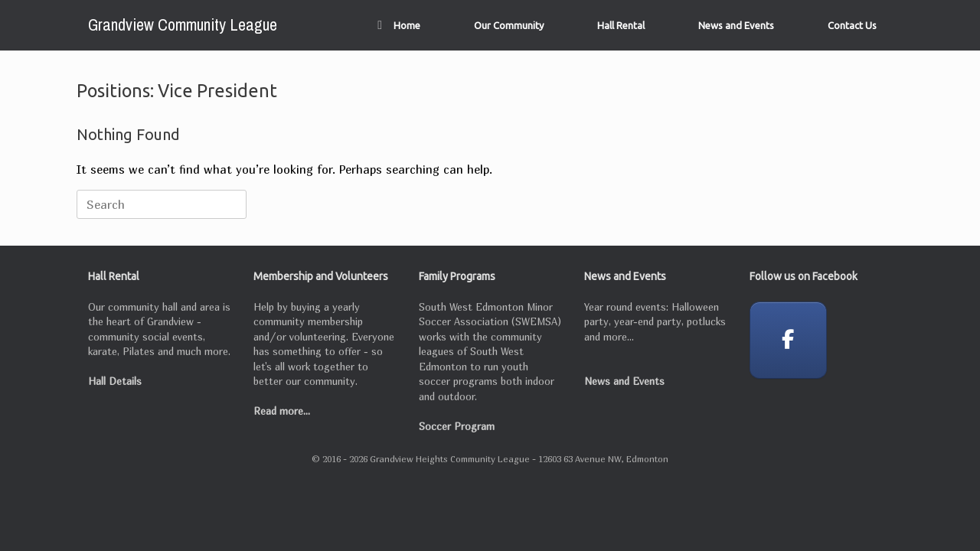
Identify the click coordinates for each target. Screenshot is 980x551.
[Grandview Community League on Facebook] (788, 340)
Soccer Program (457, 426)
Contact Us (852, 25)
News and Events (736, 25)
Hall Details (115, 381)
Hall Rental (621, 25)
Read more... (282, 411)
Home (399, 25)
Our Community (509, 25)
